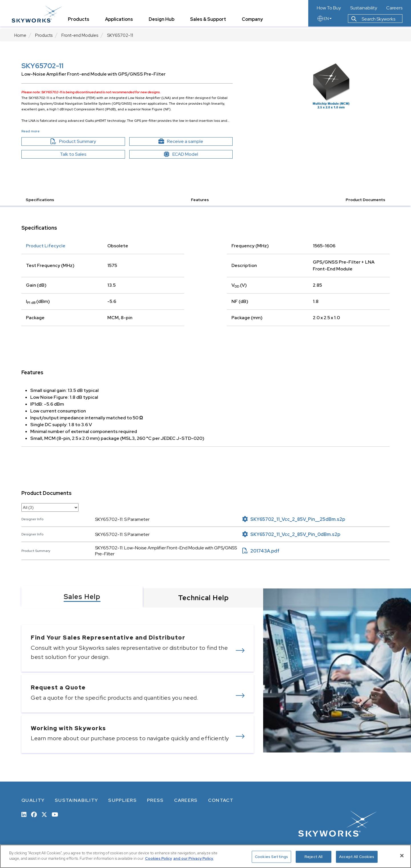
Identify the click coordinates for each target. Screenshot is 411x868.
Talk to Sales (73, 154)
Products (44, 35)
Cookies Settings (271, 857)
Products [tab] (81, 21)
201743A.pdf (261, 551)
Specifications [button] (40, 200)
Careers (394, 8)
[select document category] (50, 507)
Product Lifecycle (46, 246)
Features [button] (200, 200)
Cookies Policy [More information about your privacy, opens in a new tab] (158, 858)
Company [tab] (255, 21)
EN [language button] (324, 21)
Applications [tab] (122, 21)
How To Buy (329, 8)
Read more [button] (31, 131)
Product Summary (83, 141)
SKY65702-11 (120, 35)
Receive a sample (191, 141)
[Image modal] (331, 86)
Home (20, 35)
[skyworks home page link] (40, 14)
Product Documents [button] (365, 200)
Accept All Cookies (357, 857)
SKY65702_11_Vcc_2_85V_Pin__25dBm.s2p (294, 519)
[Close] (402, 855)
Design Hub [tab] (164, 21)
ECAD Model (181, 154)
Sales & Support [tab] (211, 21)
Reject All (314, 857)
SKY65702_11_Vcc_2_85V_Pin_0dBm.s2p (291, 534)
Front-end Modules (80, 35)
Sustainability (364, 8)
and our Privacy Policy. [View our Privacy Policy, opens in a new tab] (193, 858)
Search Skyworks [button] (373, 21)
